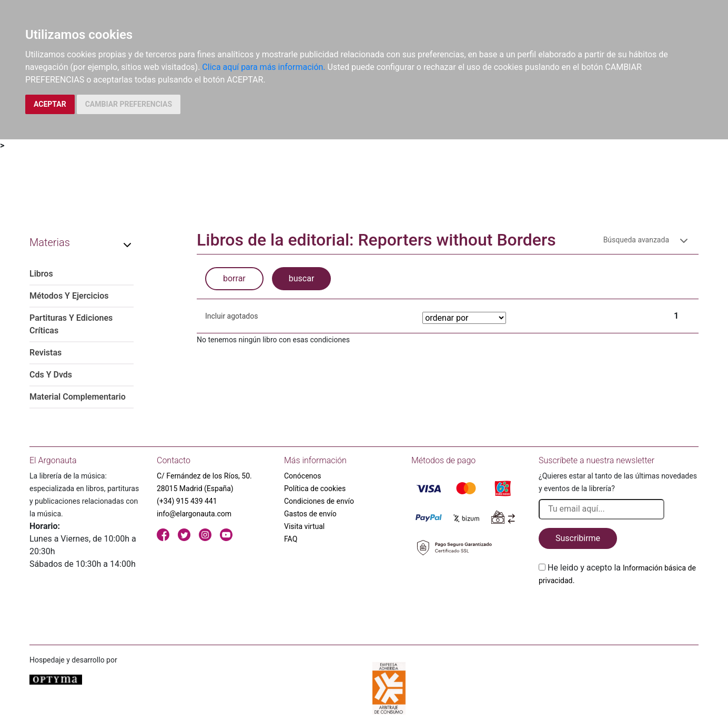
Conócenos (303, 476)
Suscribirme (578, 538)
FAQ (291, 539)
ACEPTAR (50, 104)
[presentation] (619, 612)
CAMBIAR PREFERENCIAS (129, 104)
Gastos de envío (310, 514)
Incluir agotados (231, 316)
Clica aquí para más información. (264, 67)
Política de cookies (315, 488)
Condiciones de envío (319, 501)
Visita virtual (304, 526)
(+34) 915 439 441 (187, 501)
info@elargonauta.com (194, 514)
